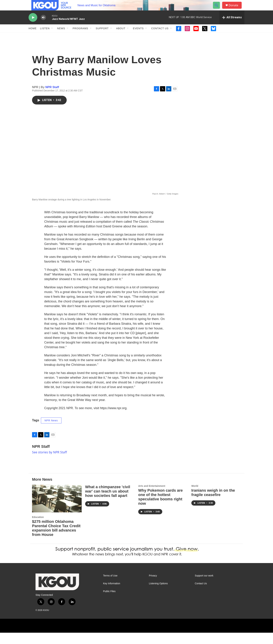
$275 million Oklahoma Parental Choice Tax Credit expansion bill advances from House (56, 539)
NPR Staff (52, 98)
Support (102, 36)
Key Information (112, 595)
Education (38, 528)
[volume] (43, 25)
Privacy (153, 587)
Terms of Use (110, 587)
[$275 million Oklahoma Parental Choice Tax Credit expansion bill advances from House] (57, 510)
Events (138, 36)
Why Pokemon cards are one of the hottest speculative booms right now (161, 508)
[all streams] (232, 25)
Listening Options (158, 595)
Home (33, 36)
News (61, 36)
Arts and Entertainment (152, 497)
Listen (45, 36)
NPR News (51, 432)
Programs (80, 36)
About (121, 36)
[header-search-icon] (218, 9)
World (195, 497)
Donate (236, 9)
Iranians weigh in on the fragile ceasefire (213, 504)
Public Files (109, 603)
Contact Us (160, 36)
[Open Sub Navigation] (52, 36)
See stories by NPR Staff (49, 463)
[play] (33, 25)
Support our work (204, 587)
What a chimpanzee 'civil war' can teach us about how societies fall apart (108, 503)
